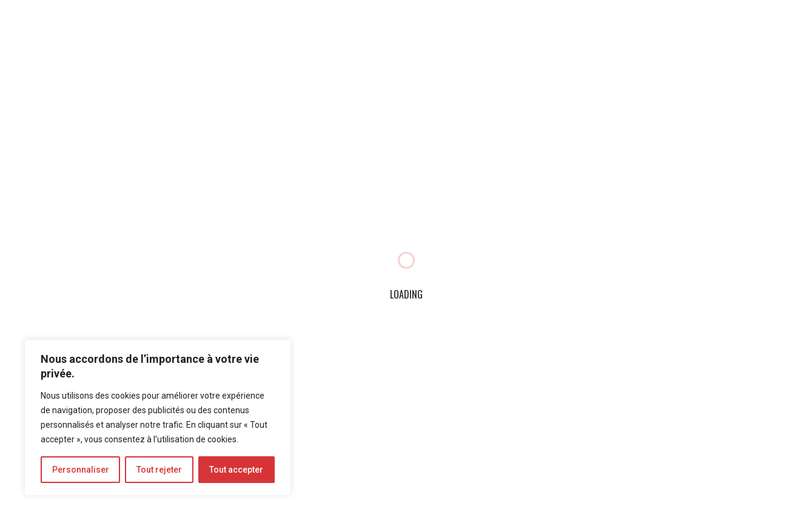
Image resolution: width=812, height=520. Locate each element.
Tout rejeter (159, 470)
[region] (158, 417)
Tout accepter (236, 470)
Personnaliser (81, 470)
